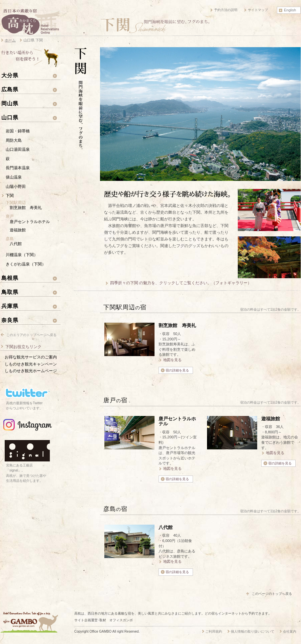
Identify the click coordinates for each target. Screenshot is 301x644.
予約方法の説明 (226, 10)
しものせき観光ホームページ (31, 371)
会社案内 (290, 631)
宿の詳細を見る (177, 370)
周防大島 (14, 140)
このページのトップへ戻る (272, 594)
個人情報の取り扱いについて (253, 631)
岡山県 (10, 103)
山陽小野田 (16, 187)
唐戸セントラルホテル (30, 222)
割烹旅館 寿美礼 (26, 208)
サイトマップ (258, 10)
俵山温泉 (14, 177)
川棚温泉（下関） (22, 255)
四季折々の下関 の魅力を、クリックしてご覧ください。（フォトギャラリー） (181, 283)
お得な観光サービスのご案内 (31, 357)
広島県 (10, 89)
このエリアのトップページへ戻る (31, 335)
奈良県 (10, 320)
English (290, 10)
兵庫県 (10, 306)
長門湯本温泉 (18, 168)
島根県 (10, 278)
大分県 (10, 75)
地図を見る (172, 360)
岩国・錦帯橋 (18, 131)
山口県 (10, 117)
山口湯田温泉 (18, 149)
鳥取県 (10, 292)
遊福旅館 (18, 230)
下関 (10, 196)
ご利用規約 (214, 631)
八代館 (16, 244)
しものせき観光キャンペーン (31, 364)
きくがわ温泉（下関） (26, 264)
